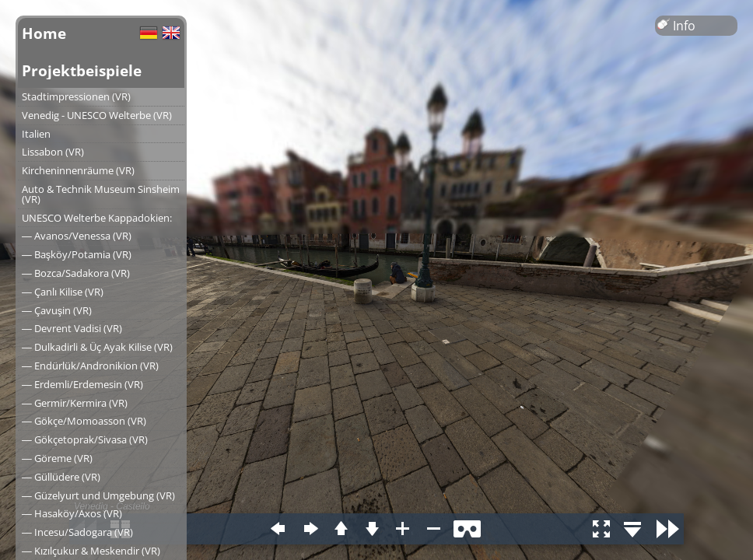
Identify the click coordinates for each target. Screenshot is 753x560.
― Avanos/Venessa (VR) (77, 236)
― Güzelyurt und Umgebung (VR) (98, 495)
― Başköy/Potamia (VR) (77, 254)
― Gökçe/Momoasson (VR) (84, 421)
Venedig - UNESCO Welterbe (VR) (97, 115)
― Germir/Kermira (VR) (75, 403)
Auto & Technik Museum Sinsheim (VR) (101, 194)
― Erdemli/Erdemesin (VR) (82, 384)
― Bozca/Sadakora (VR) (76, 273)
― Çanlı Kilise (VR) (63, 292)
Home (44, 33)
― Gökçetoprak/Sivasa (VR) (85, 439)
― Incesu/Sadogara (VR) (77, 532)
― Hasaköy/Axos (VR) (72, 513)
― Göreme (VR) (57, 458)
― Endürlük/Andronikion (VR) (90, 366)
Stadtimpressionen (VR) (76, 96)
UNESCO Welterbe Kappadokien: (97, 218)
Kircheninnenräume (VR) (78, 170)
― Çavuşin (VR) (57, 310)
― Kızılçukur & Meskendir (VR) (91, 551)
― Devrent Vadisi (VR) (72, 328)
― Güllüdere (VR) (61, 477)
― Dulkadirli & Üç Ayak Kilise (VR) (97, 347)
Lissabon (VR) (53, 152)
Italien (36, 134)
